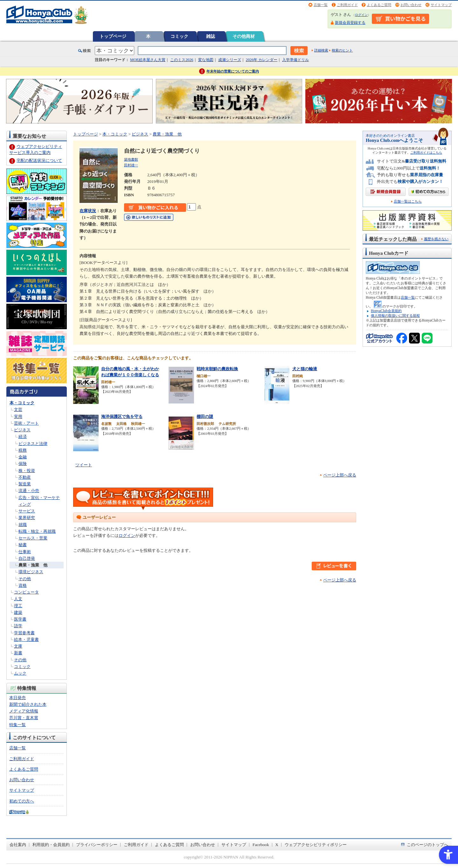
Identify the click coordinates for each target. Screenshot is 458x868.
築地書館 (131, 159)
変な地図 (206, 60)
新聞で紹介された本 (28, 704)
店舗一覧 (321, 5)
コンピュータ (26, 592)
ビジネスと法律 (33, 444)
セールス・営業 (33, 538)
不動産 (25, 477)
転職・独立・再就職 (37, 531)
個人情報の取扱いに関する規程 (395, 316)
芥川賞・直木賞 (24, 718)
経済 (23, 437)
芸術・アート (26, 423)
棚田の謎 (205, 417)
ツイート (84, 465)
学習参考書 (24, 633)
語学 (18, 626)
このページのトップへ (427, 845)
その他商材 (244, 36)
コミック (179, 36)
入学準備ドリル (295, 60)
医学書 (20, 619)
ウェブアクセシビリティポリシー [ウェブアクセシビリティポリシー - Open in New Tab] (316, 845)
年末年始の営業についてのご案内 (233, 71)
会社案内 (18, 845)
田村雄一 (131, 165)
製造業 (25, 484)
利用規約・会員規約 (51, 845)
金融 (23, 457)
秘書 (23, 545)
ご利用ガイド (347, 5)
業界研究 (27, 518)
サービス (27, 511)
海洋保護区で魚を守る (122, 417)
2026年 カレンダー (262, 60)
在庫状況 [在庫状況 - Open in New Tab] (88, 211)
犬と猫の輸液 (305, 369)
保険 (23, 464)
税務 (23, 450)
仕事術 (25, 552)
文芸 (18, 410)
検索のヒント (342, 50)
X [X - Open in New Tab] (277, 845)
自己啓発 (27, 558)
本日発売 (17, 698)
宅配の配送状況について (39, 160)
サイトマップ (441, 5)
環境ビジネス (31, 572)
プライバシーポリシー (97, 845)
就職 (23, 525)
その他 (25, 579)
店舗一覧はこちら (408, 201)
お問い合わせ (411, 5)
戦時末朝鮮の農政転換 (217, 369)
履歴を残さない (436, 239)
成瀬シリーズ (230, 60)
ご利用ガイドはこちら (426, 153)
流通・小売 (29, 491)
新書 (18, 653)
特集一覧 (17, 725)
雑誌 (211, 36)
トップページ (113, 36)
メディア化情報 (24, 711)
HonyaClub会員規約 (386, 311)
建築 (18, 612)
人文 (18, 599)
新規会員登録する (350, 23)
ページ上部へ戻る (340, 475)
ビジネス (22, 430)
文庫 (18, 646)
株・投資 (27, 471)
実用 (18, 417)
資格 (23, 585)
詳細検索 (321, 50)
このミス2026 (182, 60)
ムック (20, 673)
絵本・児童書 (26, 639)
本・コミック (22, 403)
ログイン (361, 15)
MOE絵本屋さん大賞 (148, 60)
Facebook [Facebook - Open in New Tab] (261, 845)
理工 (18, 606)
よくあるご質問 (379, 5)
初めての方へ (22, 801)
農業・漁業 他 (33, 565)
